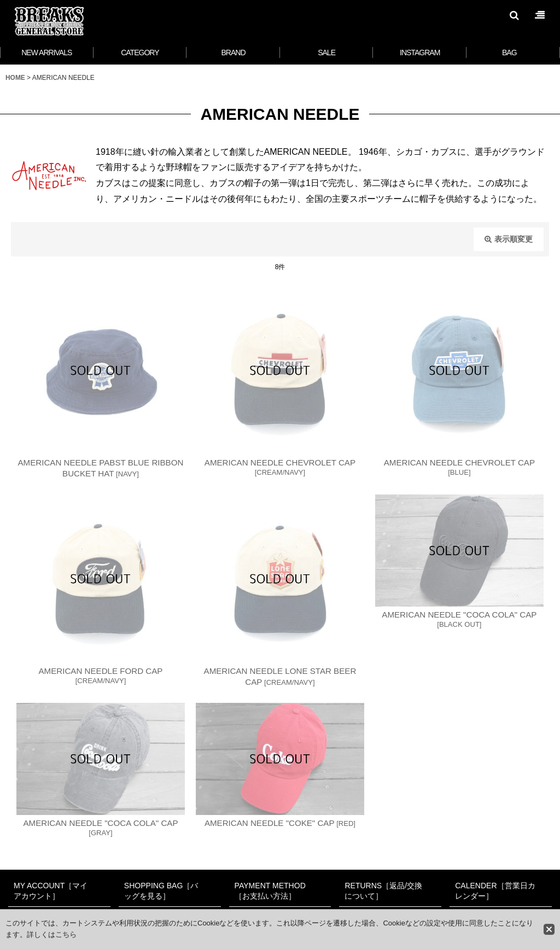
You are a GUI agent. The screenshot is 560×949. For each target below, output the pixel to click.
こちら (66, 935)
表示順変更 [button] (509, 239)
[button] (514, 15)
